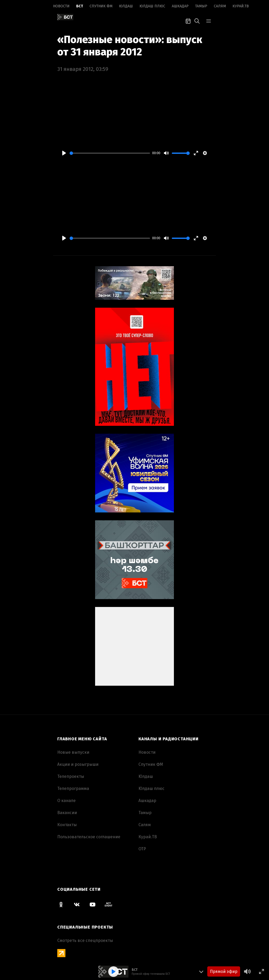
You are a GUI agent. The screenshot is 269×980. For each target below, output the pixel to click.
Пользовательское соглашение (89, 837)
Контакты (67, 825)
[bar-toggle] (209, 20)
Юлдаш (126, 6)
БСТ (80, 6)
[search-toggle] (197, 20)
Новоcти (61, 6)
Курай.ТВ (241, 6)
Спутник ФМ (101, 6)
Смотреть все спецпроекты (85, 940)
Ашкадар (180, 6)
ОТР (142, 849)
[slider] (110, 153)
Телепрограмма (73, 788)
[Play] (64, 153)
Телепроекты (71, 776)
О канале (66, 801)
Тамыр (201, 6)
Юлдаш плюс (152, 6)
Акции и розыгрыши (78, 764)
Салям (220, 6)
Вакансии (67, 813)
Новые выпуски (73, 752)
